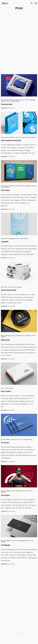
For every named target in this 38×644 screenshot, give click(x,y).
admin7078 (4, 108)
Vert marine (5, 190)
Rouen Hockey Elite (9, 290)
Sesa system (6, 391)
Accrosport (5, 495)
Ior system (5, 443)
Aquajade (5, 242)
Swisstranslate (7, 104)
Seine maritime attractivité (11, 140)
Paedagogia (6, 545)
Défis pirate (5, 340)
